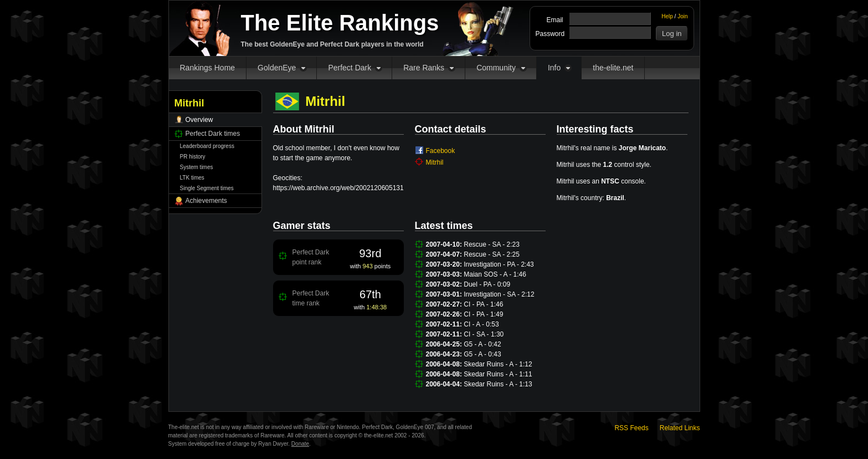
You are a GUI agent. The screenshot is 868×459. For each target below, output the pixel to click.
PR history (193, 157)
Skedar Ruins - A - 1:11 (498, 374)
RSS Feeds (631, 428)
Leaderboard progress (207, 146)
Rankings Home (208, 68)
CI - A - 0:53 (481, 324)
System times (197, 167)
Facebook (441, 151)
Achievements (206, 201)
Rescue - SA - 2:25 (492, 254)
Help (667, 16)
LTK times (192, 178)
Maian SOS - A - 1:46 (495, 274)
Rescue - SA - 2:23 (492, 244)
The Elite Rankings (340, 23)
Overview (199, 120)
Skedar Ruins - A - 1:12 (498, 364)
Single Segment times (207, 188)
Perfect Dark (350, 68)
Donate (300, 444)
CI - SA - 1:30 (484, 334)
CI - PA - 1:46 (483, 304)
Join (682, 16)
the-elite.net (613, 68)
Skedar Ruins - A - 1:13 (498, 384)
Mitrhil (435, 162)
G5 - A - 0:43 (482, 354)
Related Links (680, 428)
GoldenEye (277, 68)
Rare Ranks (424, 68)
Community (496, 68)
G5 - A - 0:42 (482, 344)
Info (554, 68)
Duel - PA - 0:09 (487, 284)
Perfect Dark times (213, 134)
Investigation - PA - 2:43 (499, 264)
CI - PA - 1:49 (483, 314)
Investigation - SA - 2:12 (499, 294)
